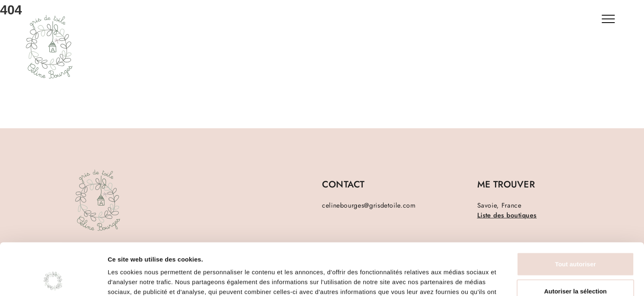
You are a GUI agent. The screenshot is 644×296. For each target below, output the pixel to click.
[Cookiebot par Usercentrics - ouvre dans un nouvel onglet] (53, 280)
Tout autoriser (575, 215)
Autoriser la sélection (576, 242)
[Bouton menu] (610, 21)
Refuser (575, 269)
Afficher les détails (452, 280)
